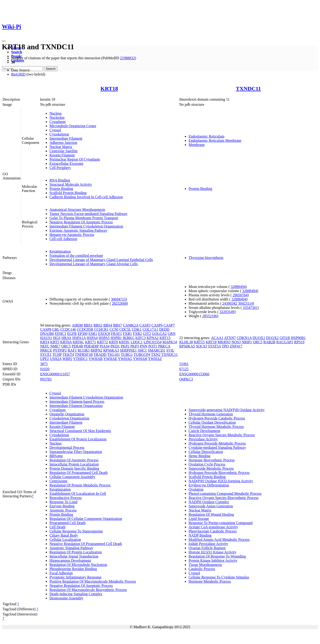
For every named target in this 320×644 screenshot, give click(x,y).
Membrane (197, 145)
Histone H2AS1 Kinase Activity (212, 552)
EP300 (83, 334)
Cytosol (55, 130)
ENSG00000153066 (194, 374)
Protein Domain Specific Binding (74, 468)
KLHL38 (186, 342)
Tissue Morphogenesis (205, 565)
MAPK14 (170, 342)
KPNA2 (153, 338)
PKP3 (135, 346)
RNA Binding (60, 180)
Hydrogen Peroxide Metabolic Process (217, 443)
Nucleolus (57, 117)
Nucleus (56, 113)
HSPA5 (104, 338)
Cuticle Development (204, 431)
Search (17, 52)
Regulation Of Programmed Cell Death (79, 473)
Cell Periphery (60, 168)
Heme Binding (199, 456)
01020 (45, 369)
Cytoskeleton (59, 134)
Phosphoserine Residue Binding (73, 569)
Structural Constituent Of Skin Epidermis (80, 431)
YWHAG (125, 359)
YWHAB (95, 359)
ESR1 (93, 334)
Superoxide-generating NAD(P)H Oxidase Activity (227, 410)
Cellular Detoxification (206, 452)
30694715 (118, 299)
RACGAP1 (285, 342)
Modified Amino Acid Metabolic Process (219, 540)
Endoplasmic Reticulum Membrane (215, 140)
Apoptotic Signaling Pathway (71, 548)
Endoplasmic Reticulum (206, 136)
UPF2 (44, 359)
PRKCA (164, 346)
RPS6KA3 (111, 350)
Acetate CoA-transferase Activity (213, 527)
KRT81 (124, 342)
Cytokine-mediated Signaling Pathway (217, 447)
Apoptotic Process (63, 510)
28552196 (210, 316)
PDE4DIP (91, 346)
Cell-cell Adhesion (63, 239)
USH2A (56, 359)
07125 (184, 369)
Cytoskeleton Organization (69, 418)
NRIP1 (247, 342)
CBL (56, 329)
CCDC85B (85, 329)
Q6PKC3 (186, 379)
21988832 (127, 58)
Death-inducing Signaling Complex (76, 594)
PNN (144, 346)
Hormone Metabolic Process (210, 581)
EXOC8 (104, 334)
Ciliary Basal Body (64, 535)
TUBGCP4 (142, 355)
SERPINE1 (128, 350)
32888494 (238, 287)
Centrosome (58, 481)
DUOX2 (272, 338)
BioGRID (18, 74)
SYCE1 (46, 355)
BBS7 (118, 325)
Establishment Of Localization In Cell (78, 494)
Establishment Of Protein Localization (78, 439)
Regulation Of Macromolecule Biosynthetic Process (88, 590)
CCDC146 (68, 329)
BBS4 (108, 325)
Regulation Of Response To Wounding (217, 556)
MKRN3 (224, 342)
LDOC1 (137, 342)
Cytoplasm (57, 122)
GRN (172, 334)
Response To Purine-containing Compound (220, 523)
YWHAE (110, 359)
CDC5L (125, 329)
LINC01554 (152, 342)
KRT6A (66, 342)
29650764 (240, 295)
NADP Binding (200, 535)
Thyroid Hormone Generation (211, 414)
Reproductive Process (66, 498)
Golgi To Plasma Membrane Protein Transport (84, 218)
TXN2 (156, 355)
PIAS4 (105, 346)
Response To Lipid (63, 502)
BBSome (56, 456)
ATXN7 (230, 338)
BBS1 (88, 325)
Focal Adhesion (61, 573)
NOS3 (236, 342)
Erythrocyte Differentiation (209, 485)
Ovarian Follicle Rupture (207, 548)
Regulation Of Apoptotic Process (74, 460)
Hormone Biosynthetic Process (212, 460)
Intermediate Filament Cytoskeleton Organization (86, 226)
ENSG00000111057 (55, 374)
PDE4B (77, 346)
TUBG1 (127, 355)
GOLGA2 (159, 334)
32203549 (227, 312)
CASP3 (145, 325)
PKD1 (115, 346)
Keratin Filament (62, 155)
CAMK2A (131, 325)
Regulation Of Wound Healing (211, 514)
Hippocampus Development (70, 560)
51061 (184, 364)
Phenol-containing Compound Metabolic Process (225, 494)
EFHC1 (60, 334)
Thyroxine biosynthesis (206, 258)
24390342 (230, 303)
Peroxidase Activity (203, 439)
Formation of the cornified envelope (76, 256)
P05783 (46, 379)
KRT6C (78, 342)
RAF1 (72, 350)
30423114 (245, 303)
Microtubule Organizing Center (73, 126)
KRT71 (90, 342)
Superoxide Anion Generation (211, 506)
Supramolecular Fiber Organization (76, 452)
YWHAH (140, 359)
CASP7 (169, 325)
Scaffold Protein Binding (68, 193)
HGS (57, 338)
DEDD (164, 329)
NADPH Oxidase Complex (209, 502)
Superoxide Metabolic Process (211, 468)
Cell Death (57, 527)
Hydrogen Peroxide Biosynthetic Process (219, 473)
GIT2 (147, 334)
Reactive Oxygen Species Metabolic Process (222, 435)
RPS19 (299, 342)
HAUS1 (46, 338)
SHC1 (142, 350)
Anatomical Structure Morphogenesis (77, 210)
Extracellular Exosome (66, 163)
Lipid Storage (199, 519)
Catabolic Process (202, 569)
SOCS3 (202, 346)
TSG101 (114, 355)
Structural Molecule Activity (71, 184)
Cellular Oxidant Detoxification (212, 422)
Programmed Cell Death (68, 523)
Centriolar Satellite (64, 151)
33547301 (250, 308)
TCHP (57, 355)
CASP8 (46, 329)
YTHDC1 (80, 359)
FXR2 (137, 334)
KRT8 (113, 342)
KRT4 (45, 342)
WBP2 (67, 359)
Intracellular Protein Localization (74, 464)
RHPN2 (96, 350)
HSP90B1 (298, 338)
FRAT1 (116, 334)
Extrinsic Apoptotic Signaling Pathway (78, 230)
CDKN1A (244, 338)
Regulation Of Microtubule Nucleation (78, 565)
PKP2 (125, 346)
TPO (225, 346)
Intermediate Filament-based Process (77, 401)
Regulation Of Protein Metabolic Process (80, 485)
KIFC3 (140, 338)
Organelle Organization (67, 414)
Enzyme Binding (62, 506)
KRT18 (109, 89)
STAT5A (215, 346)
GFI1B (285, 338)
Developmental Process (67, 447)
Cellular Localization (65, 540)
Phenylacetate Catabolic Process (213, 531)
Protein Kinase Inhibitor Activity (213, 560)
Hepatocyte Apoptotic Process (72, 235)
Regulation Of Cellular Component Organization (86, 519)
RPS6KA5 (187, 346)
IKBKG (129, 338)
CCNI (114, 329)
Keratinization (60, 251)
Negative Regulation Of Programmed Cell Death (86, 544)
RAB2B (269, 342)
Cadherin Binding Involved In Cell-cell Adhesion (86, 197)
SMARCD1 (157, 350)
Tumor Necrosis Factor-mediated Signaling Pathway (88, 214)
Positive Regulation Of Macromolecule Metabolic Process (93, 581)
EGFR (72, 334)
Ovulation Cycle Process (207, 464)
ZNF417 (236, 346)
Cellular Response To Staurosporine (76, 531)
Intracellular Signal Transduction (74, 556)
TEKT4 (68, 355)
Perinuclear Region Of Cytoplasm (75, 159)
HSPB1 (116, 338)
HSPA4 (92, 338)
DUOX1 (259, 338)
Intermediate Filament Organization (76, 406)
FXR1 (127, 334)
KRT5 (55, 342)
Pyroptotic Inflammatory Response (75, 577)
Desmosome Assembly (66, 598)
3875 (44, 364)
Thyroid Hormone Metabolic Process (216, 427)
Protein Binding (61, 189)
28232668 (119, 303)
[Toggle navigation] (4, 41)
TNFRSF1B (84, 355)
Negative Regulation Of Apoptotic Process (81, 222)
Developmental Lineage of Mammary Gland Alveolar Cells (94, 264)
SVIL (170, 350)
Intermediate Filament (66, 138)
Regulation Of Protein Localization (76, 552)
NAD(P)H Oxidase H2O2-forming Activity (221, 481)
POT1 (153, 346)
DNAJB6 (47, 334)
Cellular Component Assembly (72, 477)
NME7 (55, 346)
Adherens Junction (63, 143)
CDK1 (137, 329)
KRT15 (165, 338)
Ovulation (196, 489)
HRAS (66, 338)
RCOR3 (84, 350)
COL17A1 (150, 329)
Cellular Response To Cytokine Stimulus (219, 577)
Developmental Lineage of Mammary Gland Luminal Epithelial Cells (101, 260)
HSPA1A (79, 338)
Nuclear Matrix (61, 147)
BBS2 (98, 325)
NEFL (45, 346)
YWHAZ (155, 359)
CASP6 (157, 325)
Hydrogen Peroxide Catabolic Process (217, 418)
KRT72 (102, 342)
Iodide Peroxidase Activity (208, 544)
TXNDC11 (248, 89)
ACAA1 (217, 338)
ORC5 (66, 346)
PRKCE (46, 350)
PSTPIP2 (60, 350)
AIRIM (77, 325)
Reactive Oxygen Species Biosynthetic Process (224, 498)
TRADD (100, 355)
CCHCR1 (101, 329)
